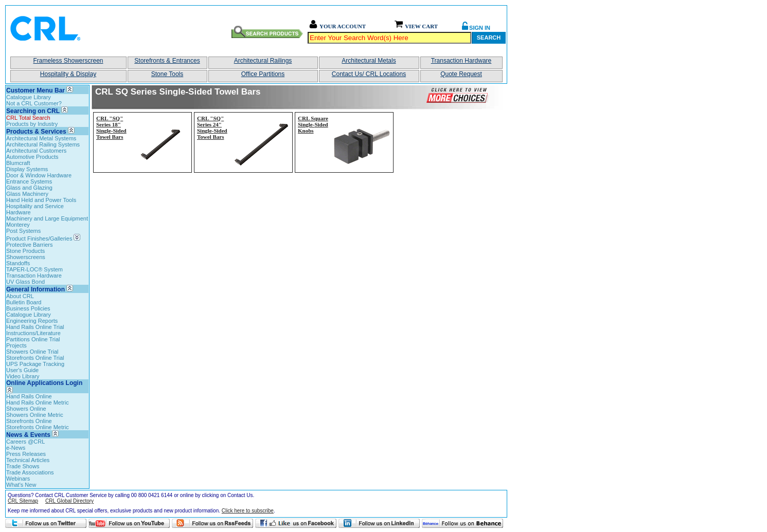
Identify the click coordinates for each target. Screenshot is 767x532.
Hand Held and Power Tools (41, 200)
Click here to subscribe (248, 511)
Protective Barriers (29, 245)
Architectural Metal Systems (41, 138)
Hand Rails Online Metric (38, 402)
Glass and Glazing (29, 188)
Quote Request (461, 74)
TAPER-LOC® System (34, 269)
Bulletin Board (24, 302)
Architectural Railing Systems (43, 144)
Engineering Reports (32, 321)
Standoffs (18, 263)
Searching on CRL (33, 111)
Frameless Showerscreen (68, 61)
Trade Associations (30, 472)
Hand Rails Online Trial (35, 327)
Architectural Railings (263, 61)
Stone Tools (167, 74)
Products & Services (36, 132)
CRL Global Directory (69, 501)
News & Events (28, 435)
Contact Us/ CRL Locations (369, 74)
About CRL (20, 296)
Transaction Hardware (461, 61)
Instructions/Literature (33, 333)
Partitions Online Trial (33, 339)
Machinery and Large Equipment (47, 218)
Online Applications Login (44, 386)
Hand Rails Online (29, 396)
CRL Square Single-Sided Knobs (313, 124)
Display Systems (27, 169)
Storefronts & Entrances (167, 61)
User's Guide (22, 370)
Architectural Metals (369, 61)
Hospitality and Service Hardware (35, 209)
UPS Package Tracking (35, 364)
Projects (16, 345)
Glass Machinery (27, 194)
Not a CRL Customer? (34, 103)
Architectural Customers (36, 151)
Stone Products (25, 251)
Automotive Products (32, 157)
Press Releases (26, 454)
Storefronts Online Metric (38, 427)
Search (489, 38)
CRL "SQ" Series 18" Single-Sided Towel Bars (111, 127)
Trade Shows (23, 466)
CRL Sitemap (23, 501)
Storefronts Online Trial (35, 358)
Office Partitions (263, 74)
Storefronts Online (29, 421)
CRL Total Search (28, 118)
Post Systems (23, 231)
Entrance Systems (29, 181)
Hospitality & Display (68, 74)
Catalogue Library (29, 97)
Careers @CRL (25, 442)
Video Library (23, 376)
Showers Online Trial (32, 352)
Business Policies (28, 308)
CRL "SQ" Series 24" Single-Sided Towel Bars (212, 127)
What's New (21, 485)
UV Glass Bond (25, 282)
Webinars (18, 479)
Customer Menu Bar (35, 90)
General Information (35, 289)
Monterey (18, 225)
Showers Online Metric (35, 415)
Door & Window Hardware (39, 175)
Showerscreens (26, 257)
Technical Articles (28, 460)
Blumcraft (18, 163)
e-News (16, 448)
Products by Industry (32, 124)
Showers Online (26, 409)
